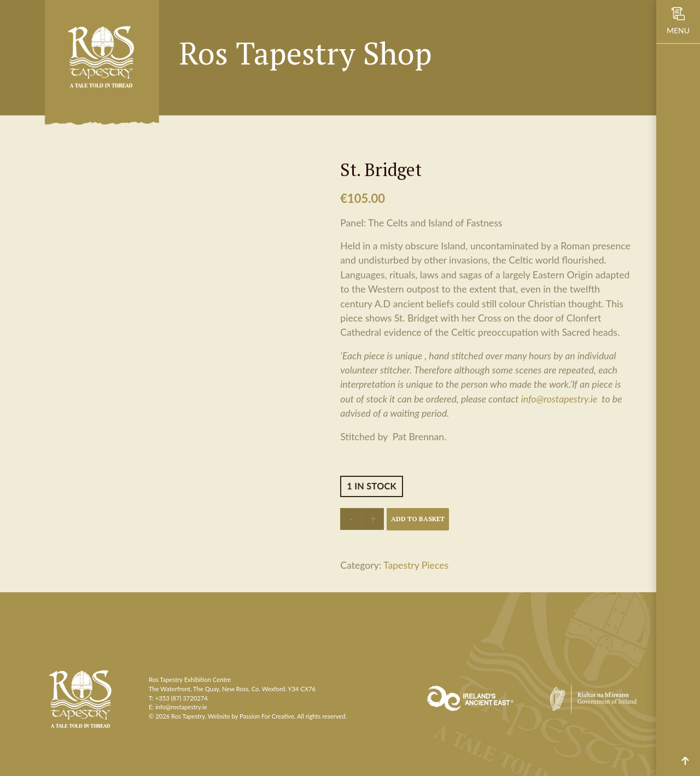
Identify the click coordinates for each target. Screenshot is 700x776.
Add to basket (418, 519)
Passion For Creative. (268, 716)
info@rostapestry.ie (559, 399)
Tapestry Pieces (416, 565)
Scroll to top (685, 761)
